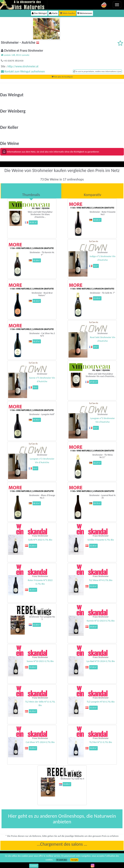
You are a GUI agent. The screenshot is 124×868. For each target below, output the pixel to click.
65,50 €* (33, 711)
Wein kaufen (67, 13)
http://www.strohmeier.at (23, 66)
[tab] (31, 191)
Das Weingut (39, 13)
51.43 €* (97, 298)
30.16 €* (37, 301)
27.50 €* (94, 382)
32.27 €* (37, 341)
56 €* (96, 266)
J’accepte (74, 860)
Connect (34, 866)
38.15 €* (37, 503)
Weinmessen (85, 13)
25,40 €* (93, 546)
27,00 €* (93, 667)
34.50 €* (33, 222)
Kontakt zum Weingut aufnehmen (23, 71)
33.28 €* (37, 260)
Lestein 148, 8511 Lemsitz (15, 55)
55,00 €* (33, 546)
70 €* (35, 387)
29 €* (96, 347)
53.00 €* (37, 625)
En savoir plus (62, 860)
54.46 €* (37, 420)
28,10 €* (33, 590)
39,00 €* (93, 627)
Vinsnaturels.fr (24, 5)
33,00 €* (33, 748)
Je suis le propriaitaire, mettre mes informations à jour (97, 71)
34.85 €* (97, 220)
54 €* (96, 428)
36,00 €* (93, 748)
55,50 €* (93, 586)
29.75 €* (97, 503)
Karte (53, 13)
